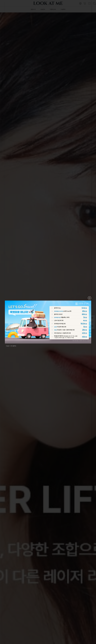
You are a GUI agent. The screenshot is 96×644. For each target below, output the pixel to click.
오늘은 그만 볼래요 (11, 346)
